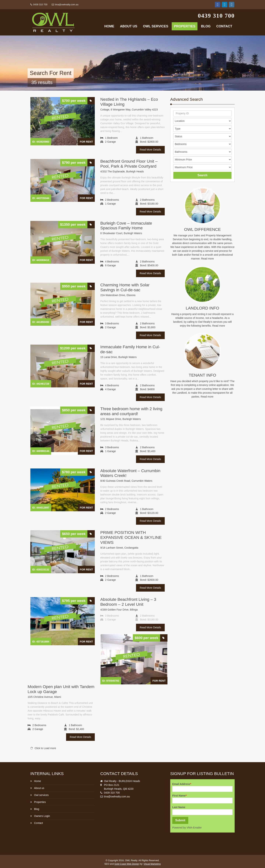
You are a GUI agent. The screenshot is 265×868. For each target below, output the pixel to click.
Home (109, 26)
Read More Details (150, 150)
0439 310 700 (39, 5)
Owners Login (42, 816)
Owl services (156, 26)
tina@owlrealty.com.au (65, 5)
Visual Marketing (152, 864)
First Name (179, 796)
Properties (185, 26)
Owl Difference (202, 229)
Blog (206, 26)
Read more (207, 259)
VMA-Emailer (194, 828)
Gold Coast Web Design (127, 864)
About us (129, 26)
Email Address (182, 784)
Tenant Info (203, 375)
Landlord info (202, 308)
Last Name (179, 807)
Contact (224, 26)
